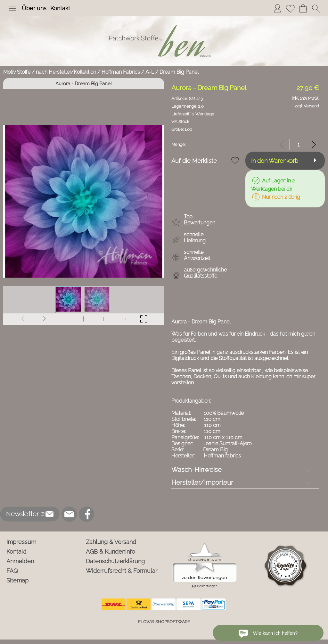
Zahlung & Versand (111, 542)
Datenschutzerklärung (115, 561)
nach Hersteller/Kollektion (66, 72)
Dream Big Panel (179, 72)
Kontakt (60, 8)
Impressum (21, 542)
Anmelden (20, 561)
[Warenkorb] (303, 8)
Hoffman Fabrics (121, 72)
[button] (12, 8)
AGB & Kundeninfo (111, 552)
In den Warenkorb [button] (275, 161)
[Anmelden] (277, 8)
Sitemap (17, 580)
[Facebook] (86, 514)
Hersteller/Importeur (202, 482)
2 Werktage (193, 114)
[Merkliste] (290, 8)
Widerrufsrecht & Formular (122, 571)
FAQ (12, 571)
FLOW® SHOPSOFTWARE (164, 622)
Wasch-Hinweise (197, 470)
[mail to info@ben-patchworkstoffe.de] (69, 514)
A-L (150, 72)
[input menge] (298, 144)
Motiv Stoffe (17, 72)
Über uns (34, 8)
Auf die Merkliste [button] (194, 161)
